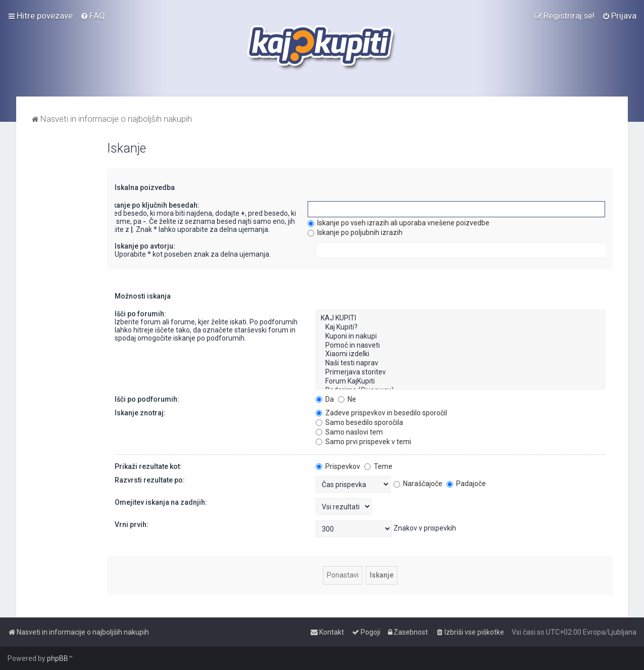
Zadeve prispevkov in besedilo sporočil (381, 413)
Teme (378, 466)
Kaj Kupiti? (460, 327)
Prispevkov (338, 466)
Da (325, 399)
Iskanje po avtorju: (145, 246)
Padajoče (466, 484)
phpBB (58, 658)
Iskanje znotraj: (140, 413)
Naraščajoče (418, 484)
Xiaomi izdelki (460, 354)
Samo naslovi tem (349, 432)
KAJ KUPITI (460, 318)
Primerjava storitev (460, 372)
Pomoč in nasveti (460, 346)
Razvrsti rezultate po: (150, 480)
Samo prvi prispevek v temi (363, 442)
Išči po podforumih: (147, 399)
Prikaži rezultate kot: (148, 466)
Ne (347, 399)
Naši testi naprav (460, 363)
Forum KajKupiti (460, 381)
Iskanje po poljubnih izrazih (355, 232)
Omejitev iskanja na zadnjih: (161, 502)
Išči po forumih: (140, 314)
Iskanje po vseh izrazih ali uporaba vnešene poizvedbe (399, 223)
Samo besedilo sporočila (359, 422)
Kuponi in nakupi (460, 337)
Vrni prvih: (132, 524)
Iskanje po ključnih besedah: (153, 205)
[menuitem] (93, 16)
